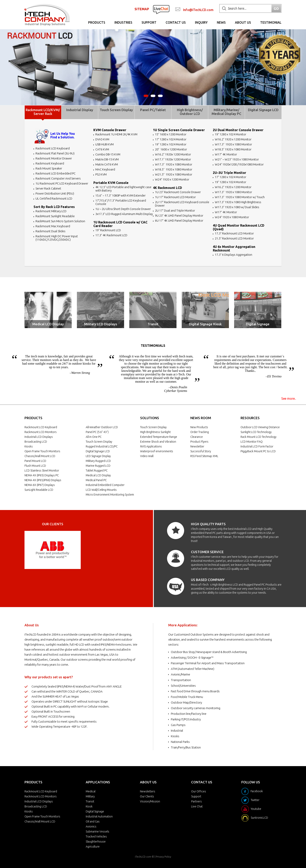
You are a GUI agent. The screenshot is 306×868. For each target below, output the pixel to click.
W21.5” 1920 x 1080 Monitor (174, 174)
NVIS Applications (151, 446)
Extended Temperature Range (159, 437)
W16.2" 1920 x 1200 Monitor (233, 139)
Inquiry (201, 22)
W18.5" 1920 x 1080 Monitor (174, 169)
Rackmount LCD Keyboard (53, 148)
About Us (243, 22)
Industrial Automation (99, 816)
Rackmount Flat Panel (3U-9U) (55, 153)
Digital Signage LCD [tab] (263, 110)
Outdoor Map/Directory (186, 702)
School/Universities (183, 686)
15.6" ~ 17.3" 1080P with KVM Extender (120, 195)
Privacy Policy (163, 857)
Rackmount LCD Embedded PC (56, 173)
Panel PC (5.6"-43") (97, 432)
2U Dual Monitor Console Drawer (238, 130)
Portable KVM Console (111, 183)
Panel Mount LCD (35, 461)
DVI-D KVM (102, 139)
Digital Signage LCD (98, 451)
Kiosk (89, 806)
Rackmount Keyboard (50, 163)
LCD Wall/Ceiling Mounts (101, 490)
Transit (153, 324)
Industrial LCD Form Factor (257, 446)
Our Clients (147, 796)
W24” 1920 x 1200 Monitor (172, 179)
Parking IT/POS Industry (186, 719)
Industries (123, 22)
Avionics (91, 826)
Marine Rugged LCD (98, 466)
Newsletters (148, 791)
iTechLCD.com (143, 857)
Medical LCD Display (48, 324)
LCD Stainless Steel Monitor (42, 471)
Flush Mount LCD (35, 466)
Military (90, 796)
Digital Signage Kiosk (205, 324)
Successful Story (201, 451)
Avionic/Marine (181, 674)
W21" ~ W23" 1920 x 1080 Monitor (237, 159)
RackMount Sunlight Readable (55, 216)
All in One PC (94, 437)
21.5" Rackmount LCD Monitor (234, 238)
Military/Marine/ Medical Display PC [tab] (226, 112)
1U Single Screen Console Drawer (179, 130)
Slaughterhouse (96, 842)
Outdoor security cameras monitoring (196, 708)
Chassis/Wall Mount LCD (40, 456)
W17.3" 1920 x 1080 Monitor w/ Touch (240, 197)
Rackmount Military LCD (51, 211)
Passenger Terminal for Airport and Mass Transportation (208, 663)
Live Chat (197, 806)
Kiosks (29, 446)
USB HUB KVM (105, 144)
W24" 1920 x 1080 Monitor (232, 217)
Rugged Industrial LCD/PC (102, 446)
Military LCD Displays (101, 324)
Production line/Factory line (189, 714)
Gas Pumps (178, 725)
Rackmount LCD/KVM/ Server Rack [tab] (43, 112)
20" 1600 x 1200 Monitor (171, 149)
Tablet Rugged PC (97, 471)
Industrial (177, 731)
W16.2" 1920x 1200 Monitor (173, 154)
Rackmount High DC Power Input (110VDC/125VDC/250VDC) (57, 238)
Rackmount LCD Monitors (41, 432)
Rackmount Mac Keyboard (53, 226)
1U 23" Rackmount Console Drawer (178, 192)
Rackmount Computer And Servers (58, 178)
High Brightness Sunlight (155, 432)
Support (149, 22)
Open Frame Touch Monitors (42, 451)
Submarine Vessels (97, 831)
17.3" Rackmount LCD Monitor (234, 233)
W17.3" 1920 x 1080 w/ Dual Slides (237, 207)
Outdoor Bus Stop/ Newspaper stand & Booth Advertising (209, 652)
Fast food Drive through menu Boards (195, 691)
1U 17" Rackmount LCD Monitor (175, 197)
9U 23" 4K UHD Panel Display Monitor (179, 215)
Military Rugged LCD (98, 461)
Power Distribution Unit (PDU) (55, 193)
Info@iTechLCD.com (198, 10)
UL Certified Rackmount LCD (54, 198)
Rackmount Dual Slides (50, 231)
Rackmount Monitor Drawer (54, 158)
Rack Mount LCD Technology (259, 437)
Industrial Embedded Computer (105, 485)
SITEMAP (142, 9)
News (221, 22)
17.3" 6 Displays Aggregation (234, 255)
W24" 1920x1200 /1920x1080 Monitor (239, 164)
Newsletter (197, 446)
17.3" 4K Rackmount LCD (111, 235)
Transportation (181, 680)
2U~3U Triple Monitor (229, 173)
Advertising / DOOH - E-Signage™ (192, 658)
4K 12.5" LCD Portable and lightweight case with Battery (123, 189)
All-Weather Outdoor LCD (102, 427)
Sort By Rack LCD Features (54, 207)
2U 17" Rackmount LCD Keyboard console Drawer (182, 204)
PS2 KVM (101, 174)
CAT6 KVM (102, 149)
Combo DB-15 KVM (108, 154)
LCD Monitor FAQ (252, 442)
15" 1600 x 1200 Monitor (171, 134)
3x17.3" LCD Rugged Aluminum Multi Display (124, 214)
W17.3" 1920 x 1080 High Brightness (238, 202)
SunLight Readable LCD (39, 490)
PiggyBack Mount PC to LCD (258, 451)
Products (97, 22)
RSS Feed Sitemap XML (204, 456)
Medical (91, 791)
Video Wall (147, 456)
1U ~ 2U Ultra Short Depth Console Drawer (123, 209)
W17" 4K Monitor (226, 154)
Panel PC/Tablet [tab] (153, 110)
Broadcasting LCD (36, 442)
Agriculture (93, 847)
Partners (196, 801)
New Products (199, 427)
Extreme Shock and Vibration (158, 442)
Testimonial (271, 22)
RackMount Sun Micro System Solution (60, 221)
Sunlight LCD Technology (256, 432)
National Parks (180, 742)
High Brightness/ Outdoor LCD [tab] (190, 112)
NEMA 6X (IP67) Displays (40, 485)
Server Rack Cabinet (48, 188)
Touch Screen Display (99, 442)
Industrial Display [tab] (80, 110)
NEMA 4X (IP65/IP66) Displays (43, 480)
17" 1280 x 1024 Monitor (171, 139)
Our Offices (199, 791)
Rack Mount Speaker (49, 168)
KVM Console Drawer (110, 130)
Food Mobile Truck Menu (187, 697)
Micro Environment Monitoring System (110, 495)
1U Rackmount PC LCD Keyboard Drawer (62, 183)
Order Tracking (200, 432)
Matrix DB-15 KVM (107, 159)
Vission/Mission (150, 801)
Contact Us (176, 22)
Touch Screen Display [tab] (116, 110)
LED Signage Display (98, 456)
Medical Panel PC (96, 480)
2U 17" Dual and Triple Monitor (175, 210)
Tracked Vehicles (96, 837)
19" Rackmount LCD (108, 230)
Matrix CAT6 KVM (107, 164)
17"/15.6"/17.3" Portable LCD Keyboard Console (121, 202)
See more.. (289, 399)
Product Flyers (199, 442)
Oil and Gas (93, 821)
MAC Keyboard (105, 169)
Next (75, 550)
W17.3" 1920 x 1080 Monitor (174, 164)
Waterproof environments (157, 451)
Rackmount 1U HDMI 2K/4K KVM (116, 134)
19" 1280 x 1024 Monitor (171, 144)
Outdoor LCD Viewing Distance (260, 427)
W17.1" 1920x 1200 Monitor (173, 159)
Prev (30, 550)
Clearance (197, 437)
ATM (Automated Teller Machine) (193, 669)
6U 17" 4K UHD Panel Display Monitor (179, 221)
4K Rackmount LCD (167, 188)
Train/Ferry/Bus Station (186, 747)
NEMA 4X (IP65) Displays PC (42, 475)
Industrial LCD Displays (39, 437)
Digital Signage (258, 324)
